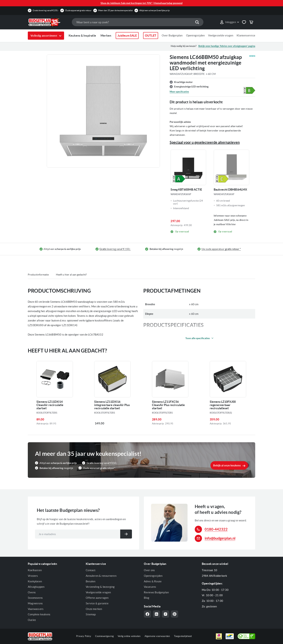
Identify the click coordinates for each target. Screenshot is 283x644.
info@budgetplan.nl (220, 538)
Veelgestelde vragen (221, 35)
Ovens (32, 592)
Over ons (149, 570)
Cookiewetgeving (104, 636)
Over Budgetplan (172, 35)
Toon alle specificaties (198, 338)
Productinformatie (38, 275)
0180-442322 (216, 529)
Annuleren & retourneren (101, 576)
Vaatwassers (36, 609)
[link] (229, 22)
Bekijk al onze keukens (227, 465)
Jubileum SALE (127, 36)
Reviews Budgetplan (156, 592)
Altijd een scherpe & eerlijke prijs (154, 10)
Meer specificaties (179, 92)
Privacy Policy (84, 636)
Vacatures (150, 587)
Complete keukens (39, 614)
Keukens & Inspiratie (82, 36)
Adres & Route (153, 581)
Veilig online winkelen (129, 636)
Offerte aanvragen (97, 598)
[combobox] (138, 22)
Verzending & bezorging (100, 587)
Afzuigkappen (36, 587)
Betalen (91, 581)
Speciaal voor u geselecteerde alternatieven (205, 142)
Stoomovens (35, 598)
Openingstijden (195, 35)
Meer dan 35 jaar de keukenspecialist (115, 10)
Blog (147, 598)
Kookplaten (35, 581)
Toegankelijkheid (183, 636)
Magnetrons (35, 603)
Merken (106, 36)
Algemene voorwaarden (157, 636)
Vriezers (33, 576)
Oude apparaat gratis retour (78, 10)
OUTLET (151, 36)
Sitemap (91, 614)
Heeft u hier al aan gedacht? (71, 275)
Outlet (32, 620)
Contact (91, 570)
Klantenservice (246, 35)
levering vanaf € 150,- (115, 249)
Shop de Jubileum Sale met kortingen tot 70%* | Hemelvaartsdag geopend (141, 3)
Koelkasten (35, 570)
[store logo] (48, 22)
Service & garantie (97, 603)
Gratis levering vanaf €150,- (46, 10)
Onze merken (94, 609)
